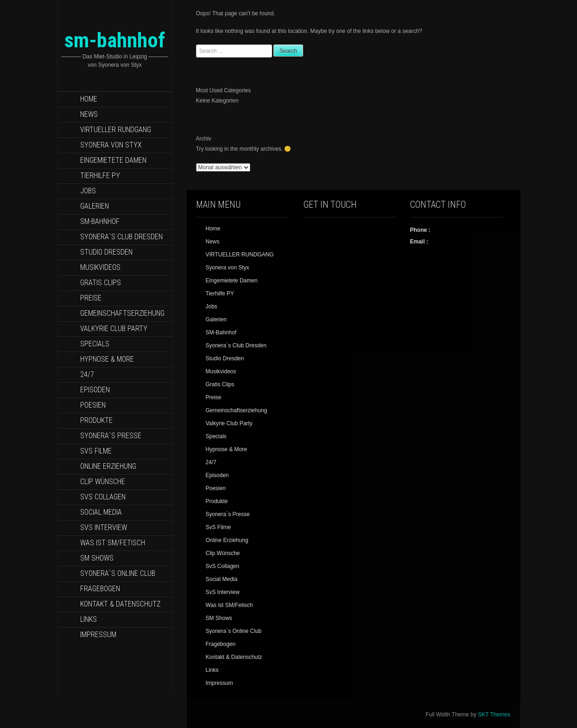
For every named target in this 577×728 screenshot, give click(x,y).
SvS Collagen (103, 497)
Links (89, 619)
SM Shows (97, 558)
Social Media (101, 512)
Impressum (98, 635)
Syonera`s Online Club (118, 573)
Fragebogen (100, 589)
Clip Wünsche (103, 482)
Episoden (95, 390)
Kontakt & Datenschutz (120, 604)
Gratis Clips (101, 283)
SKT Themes (494, 715)
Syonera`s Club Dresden (121, 237)
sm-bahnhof (115, 40)
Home (89, 99)
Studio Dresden (106, 252)
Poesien (93, 405)
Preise (91, 298)
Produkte (96, 420)
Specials (95, 344)
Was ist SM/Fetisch (113, 543)
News (89, 114)
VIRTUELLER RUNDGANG (116, 130)
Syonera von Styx (111, 145)
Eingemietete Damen (113, 160)
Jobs (88, 191)
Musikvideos (100, 267)
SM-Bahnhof (100, 221)
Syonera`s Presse (111, 436)
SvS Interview (104, 527)
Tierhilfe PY (100, 176)
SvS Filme (96, 451)
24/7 (87, 374)
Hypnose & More (107, 359)
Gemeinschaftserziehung (122, 313)
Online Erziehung (108, 466)
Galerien (95, 206)
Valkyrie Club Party (114, 329)
